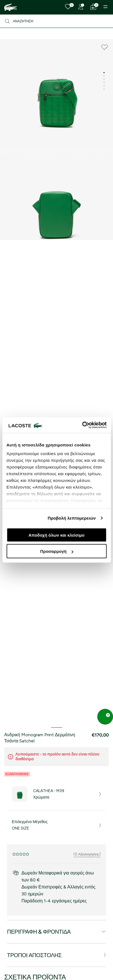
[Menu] (105, 7)
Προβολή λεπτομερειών (72, 518)
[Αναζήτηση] (56, 21)
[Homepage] (11, 7)
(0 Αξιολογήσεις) (87, 854)
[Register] (81, 7)
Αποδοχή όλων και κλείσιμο (56, 535)
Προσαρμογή (57, 551)
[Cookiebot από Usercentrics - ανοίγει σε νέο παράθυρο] (82, 425)
